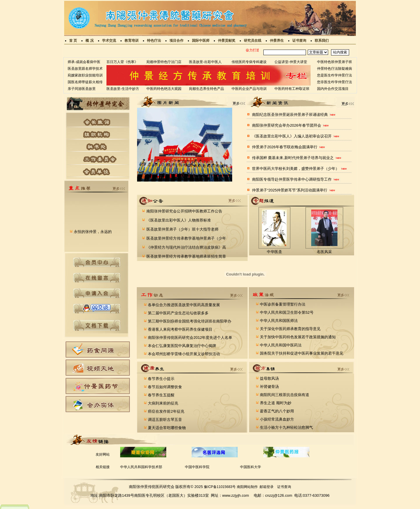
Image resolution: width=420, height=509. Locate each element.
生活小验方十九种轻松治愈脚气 (286, 427)
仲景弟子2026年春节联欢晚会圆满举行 (285, 147)
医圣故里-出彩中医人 (205, 62)
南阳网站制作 (247, 487)
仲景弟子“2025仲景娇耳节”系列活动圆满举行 (290, 190)
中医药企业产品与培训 (249, 89)
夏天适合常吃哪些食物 (167, 428)
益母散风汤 (269, 378)
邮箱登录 (267, 487)
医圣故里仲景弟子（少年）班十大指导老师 (182, 229)
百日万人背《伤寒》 (122, 62)
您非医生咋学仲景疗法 (335, 82)
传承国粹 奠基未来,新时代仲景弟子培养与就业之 (293, 158)
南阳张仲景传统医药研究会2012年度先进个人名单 (190, 338)
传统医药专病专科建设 (249, 62)
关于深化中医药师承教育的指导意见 (290, 329)
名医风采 (324, 252)
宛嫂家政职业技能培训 (85, 75)
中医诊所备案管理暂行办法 (282, 304)
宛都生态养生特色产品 (206, 89)
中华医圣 (274, 252)
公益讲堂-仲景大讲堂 (291, 62)
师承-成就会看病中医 (84, 62)
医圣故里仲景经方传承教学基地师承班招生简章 (186, 256)
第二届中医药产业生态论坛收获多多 (178, 313)
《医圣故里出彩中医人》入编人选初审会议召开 (292, 136)
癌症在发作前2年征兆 (166, 411)
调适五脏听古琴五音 (165, 420)
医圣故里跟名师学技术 (85, 69)
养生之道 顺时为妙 (275, 403)
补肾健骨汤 (269, 387)
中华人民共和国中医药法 (280, 345)
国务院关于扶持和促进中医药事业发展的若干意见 (301, 353)
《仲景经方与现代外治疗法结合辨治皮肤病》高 (186, 247)
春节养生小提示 (161, 379)
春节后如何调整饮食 (165, 387)
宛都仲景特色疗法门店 (164, 62)
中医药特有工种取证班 (292, 89)
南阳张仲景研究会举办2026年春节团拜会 (287, 125)
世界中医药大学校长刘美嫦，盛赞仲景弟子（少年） (296, 169)
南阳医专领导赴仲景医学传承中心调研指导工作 (292, 179)
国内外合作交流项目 (333, 89)
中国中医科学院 (197, 467)
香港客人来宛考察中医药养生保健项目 (180, 329)
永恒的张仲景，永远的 (92, 234)
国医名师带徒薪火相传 (85, 82)
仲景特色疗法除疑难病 (335, 69)
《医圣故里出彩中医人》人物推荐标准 (178, 220)
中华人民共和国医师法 (279, 321)
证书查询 (284, 487)
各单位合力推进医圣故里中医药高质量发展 (184, 305)
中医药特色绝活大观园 (164, 89)
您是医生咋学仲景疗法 (335, 75)
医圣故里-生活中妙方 (123, 89)
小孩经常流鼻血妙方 (277, 419)
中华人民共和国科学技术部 (141, 467)
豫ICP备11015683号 (220, 487)
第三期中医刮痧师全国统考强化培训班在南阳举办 (189, 321)
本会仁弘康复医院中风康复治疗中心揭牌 (182, 346)
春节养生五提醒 (161, 395)
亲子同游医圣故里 (82, 89)
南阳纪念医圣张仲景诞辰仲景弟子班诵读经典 (290, 115)
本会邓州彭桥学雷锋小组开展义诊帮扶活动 (184, 354)
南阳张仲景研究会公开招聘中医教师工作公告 (184, 211)
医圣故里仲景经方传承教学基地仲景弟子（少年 (186, 238)
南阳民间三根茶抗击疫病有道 (284, 395)
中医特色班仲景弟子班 (335, 62)
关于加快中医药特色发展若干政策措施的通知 (297, 337)
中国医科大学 (251, 467)
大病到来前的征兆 (163, 403)
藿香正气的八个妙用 (277, 411)
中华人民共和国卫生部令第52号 (286, 312)
